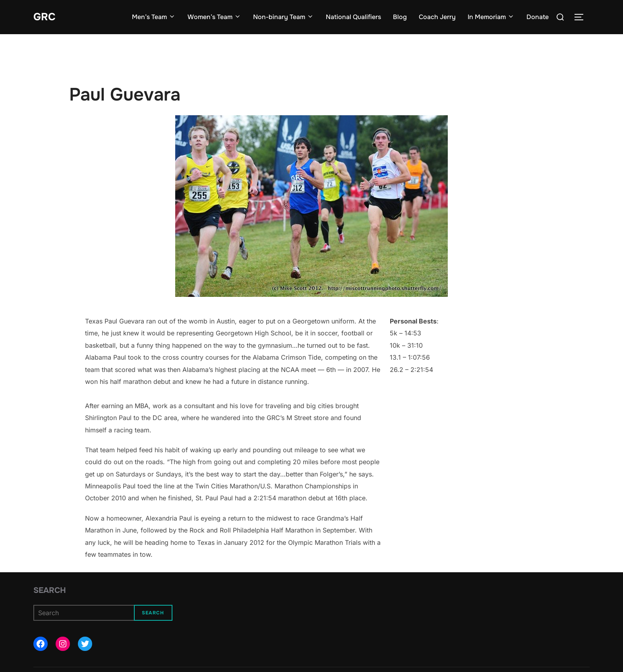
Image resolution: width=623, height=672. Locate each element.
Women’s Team (214, 17)
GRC (44, 17)
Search (50, 590)
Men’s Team (154, 17)
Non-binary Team (283, 17)
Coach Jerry (437, 17)
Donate (538, 17)
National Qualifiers (353, 17)
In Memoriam (491, 17)
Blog (400, 17)
